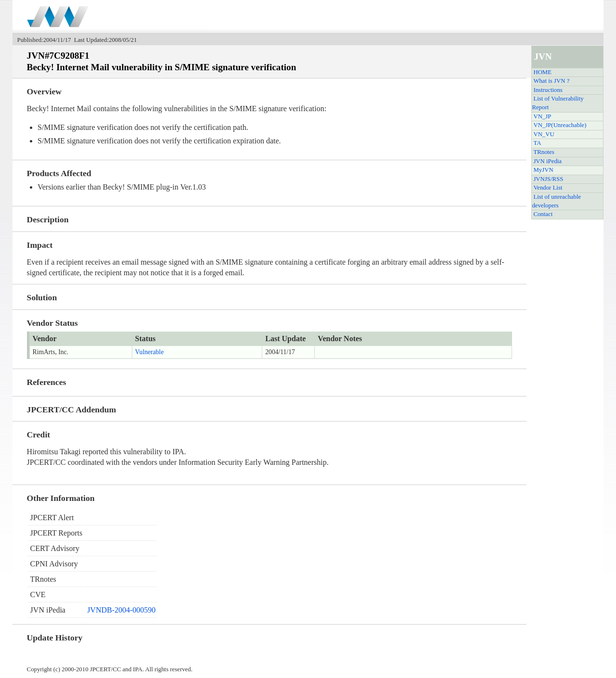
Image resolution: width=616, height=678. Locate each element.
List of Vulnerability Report (558, 103)
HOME (542, 72)
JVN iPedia (547, 161)
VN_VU (544, 134)
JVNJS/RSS (548, 179)
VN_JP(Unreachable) (560, 125)
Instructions (548, 90)
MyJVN (543, 170)
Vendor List (548, 188)
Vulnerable (150, 352)
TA (537, 143)
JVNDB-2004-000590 (121, 610)
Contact (543, 214)
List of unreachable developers (556, 201)
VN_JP (542, 116)
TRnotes (544, 152)
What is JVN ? (551, 81)
